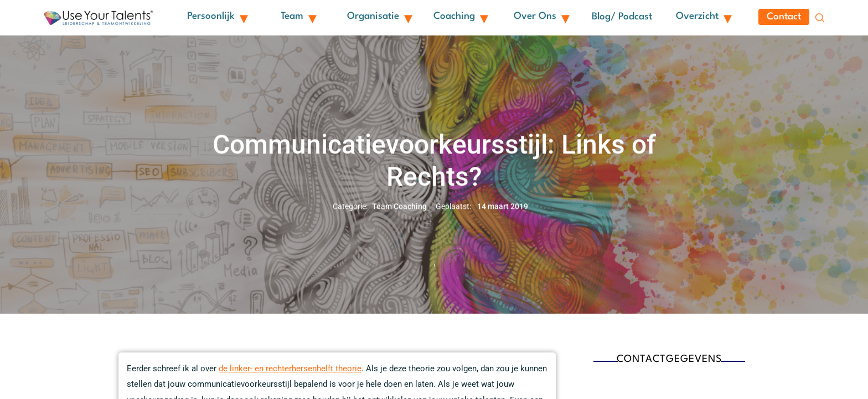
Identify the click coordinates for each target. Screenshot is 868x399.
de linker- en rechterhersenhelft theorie (290, 374)
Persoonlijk (217, 19)
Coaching (460, 19)
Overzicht (703, 19)
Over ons (541, 19)
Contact (784, 20)
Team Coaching (399, 212)
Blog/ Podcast (622, 20)
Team (298, 19)
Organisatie (379, 19)
